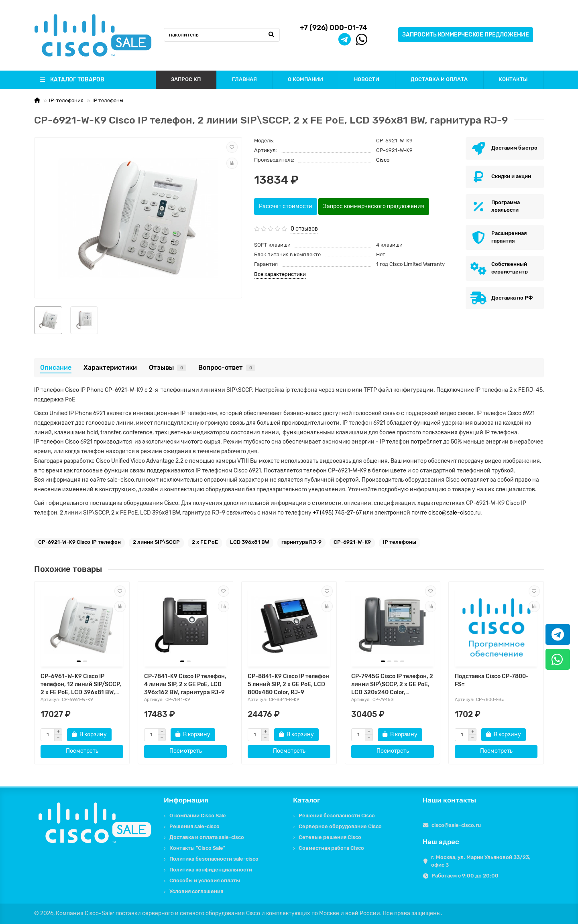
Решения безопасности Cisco (337, 816)
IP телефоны (108, 100)
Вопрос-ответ (227, 368)
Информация (186, 800)
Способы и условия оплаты (205, 880)
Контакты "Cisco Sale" (197, 848)
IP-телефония (66, 100)
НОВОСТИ (367, 79)
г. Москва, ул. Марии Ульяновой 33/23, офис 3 (481, 861)
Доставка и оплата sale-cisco (207, 837)
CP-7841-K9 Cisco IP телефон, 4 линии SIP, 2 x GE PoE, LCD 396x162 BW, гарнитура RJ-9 (185, 684)
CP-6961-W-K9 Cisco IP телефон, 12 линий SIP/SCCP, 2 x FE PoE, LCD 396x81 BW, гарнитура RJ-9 (81, 685)
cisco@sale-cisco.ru (454, 513)
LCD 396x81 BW (250, 542)
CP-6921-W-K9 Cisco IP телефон (79, 542)
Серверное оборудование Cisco (340, 826)
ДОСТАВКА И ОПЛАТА (439, 79)
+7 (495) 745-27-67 (337, 513)
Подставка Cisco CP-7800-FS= (492, 680)
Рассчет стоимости (286, 206)
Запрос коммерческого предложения (374, 206)
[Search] (222, 35)
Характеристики (110, 368)
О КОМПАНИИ (305, 79)
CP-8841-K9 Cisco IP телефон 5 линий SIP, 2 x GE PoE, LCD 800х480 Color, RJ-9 (288, 684)
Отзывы (168, 368)
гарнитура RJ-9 (301, 542)
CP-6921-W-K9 (352, 542)
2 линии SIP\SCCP (156, 542)
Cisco (383, 160)
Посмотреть (82, 751)
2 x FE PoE (205, 542)
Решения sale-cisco (194, 826)
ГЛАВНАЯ (244, 79)
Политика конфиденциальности (211, 870)
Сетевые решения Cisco (330, 837)
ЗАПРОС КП (186, 79)
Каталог (307, 800)
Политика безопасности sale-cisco (214, 859)
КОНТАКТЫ (513, 79)
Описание (56, 368)
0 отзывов (304, 229)
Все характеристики (280, 274)
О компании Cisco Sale (198, 816)
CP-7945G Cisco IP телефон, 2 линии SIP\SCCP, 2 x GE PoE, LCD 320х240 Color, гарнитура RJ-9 (392, 685)
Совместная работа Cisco (331, 848)
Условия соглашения (196, 891)
